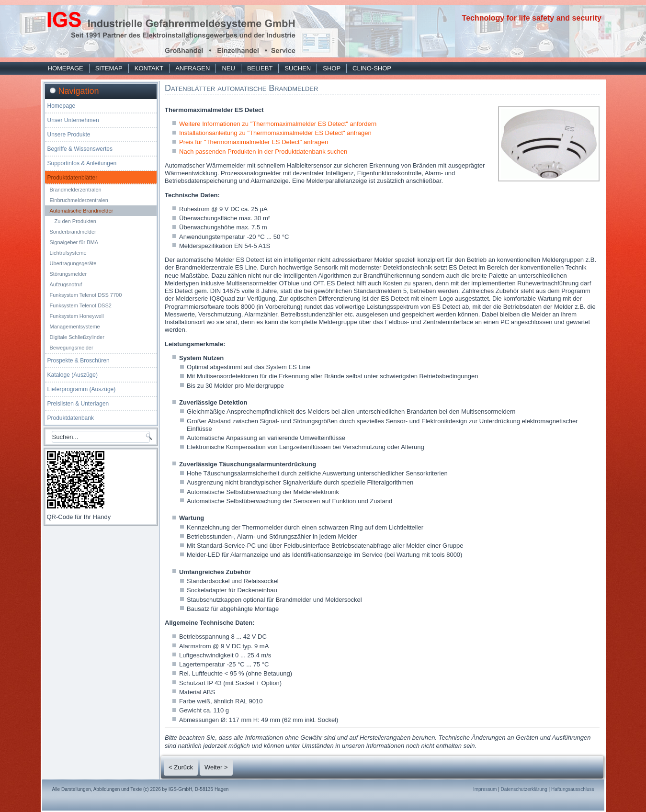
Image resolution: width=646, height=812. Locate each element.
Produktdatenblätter (73, 178)
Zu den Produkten (75, 221)
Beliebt (260, 68)
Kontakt (149, 68)
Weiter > (216, 767)
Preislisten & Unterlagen (78, 404)
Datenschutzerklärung (524, 789)
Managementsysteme (75, 327)
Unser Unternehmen (73, 120)
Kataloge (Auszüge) (73, 375)
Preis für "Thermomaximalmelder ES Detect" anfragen (254, 142)
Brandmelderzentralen (76, 190)
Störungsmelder (68, 274)
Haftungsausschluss (573, 789)
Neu (228, 68)
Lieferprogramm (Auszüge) (82, 389)
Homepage (66, 68)
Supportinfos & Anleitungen (82, 163)
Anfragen (193, 68)
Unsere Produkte (69, 135)
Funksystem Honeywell (77, 316)
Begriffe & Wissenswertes (80, 149)
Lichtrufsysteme (68, 253)
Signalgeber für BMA (74, 242)
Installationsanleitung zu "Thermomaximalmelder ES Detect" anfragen (275, 133)
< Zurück (181, 767)
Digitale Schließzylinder (77, 337)
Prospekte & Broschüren (79, 361)
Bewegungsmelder (72, 348)
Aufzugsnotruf (66, 284)
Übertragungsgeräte (73, 263)
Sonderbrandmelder (73, 232)
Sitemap (109, 68)
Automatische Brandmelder (82, 211)
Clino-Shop (372, 68)
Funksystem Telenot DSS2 (81, 305)
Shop (332, 68)
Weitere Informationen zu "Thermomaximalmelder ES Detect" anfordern (278, 124)
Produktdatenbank (71, 418)
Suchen (298, 68)
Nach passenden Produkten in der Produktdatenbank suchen (263, 152)
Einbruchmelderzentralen (79, 200)
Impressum (485, 789)
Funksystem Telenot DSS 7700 (86, 295)
